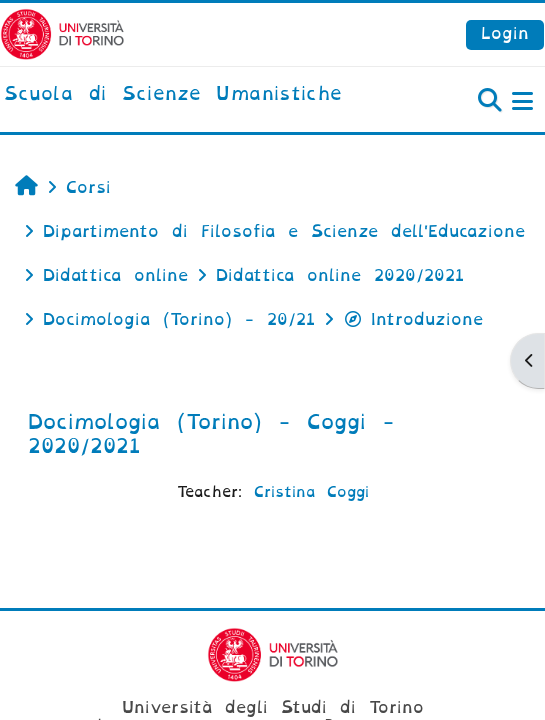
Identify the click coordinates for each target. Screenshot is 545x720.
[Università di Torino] (62, 33)
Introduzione (413, 319)
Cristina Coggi (311, 492)
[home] (173, 95)
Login (505, 33)
